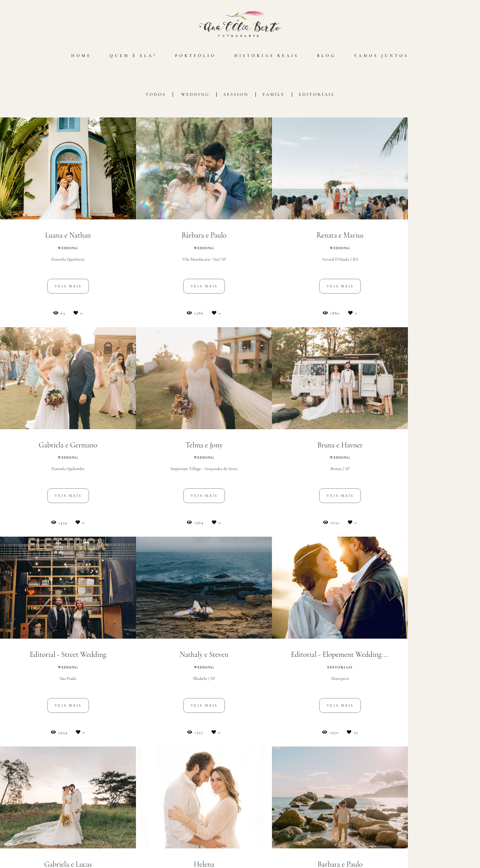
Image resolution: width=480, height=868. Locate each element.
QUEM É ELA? (133, 56)
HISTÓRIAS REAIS (266, 56)
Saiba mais (117, 838)
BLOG (326, 56)
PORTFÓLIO (196, 56)
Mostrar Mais (240, 735)
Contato (367, 844)
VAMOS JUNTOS (381, 56)
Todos (156, 95)
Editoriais (317, 95)
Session (236, 95)
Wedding (195, 95)
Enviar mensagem (370, 796)
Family (274, 95)
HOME (81, 56)
